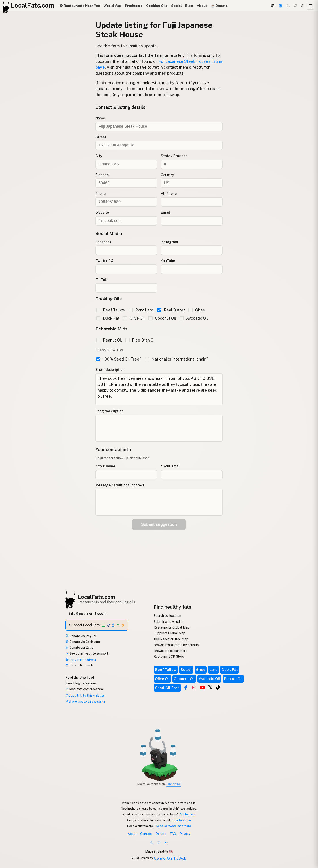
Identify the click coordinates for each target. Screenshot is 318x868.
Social (176, 6)
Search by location (167, 616)
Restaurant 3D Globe (169, 656)
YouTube (168, 261)
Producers (134, 6)
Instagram (169, 242)
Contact (146, 834)
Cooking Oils (157, 6)
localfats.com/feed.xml (85, 689)
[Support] (280, 6)
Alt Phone (169, 194)
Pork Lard (141, 310)
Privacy (185, 834)
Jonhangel (174, 784)
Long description (109, 411)
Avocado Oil (194, 318)
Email (165, 212)
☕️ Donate (219, 6)
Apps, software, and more (173, 826)
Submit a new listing (169, 622)
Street (101, 137)
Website (102, 212)
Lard (213, 670)
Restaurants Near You (80, 6)
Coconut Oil (162, 318)
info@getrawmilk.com (88, 614)
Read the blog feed (80, 677)
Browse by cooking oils (170, 651)
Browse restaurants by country (176, 645)
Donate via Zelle (79, 647)
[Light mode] (302, 6)
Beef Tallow (111, 310)
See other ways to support (87, 653)
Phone (100, 194)
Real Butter (171, 310)
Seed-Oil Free (167, 688)
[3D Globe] (273, 6)
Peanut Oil (109, 340)
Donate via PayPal (81, 636)
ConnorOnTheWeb (170, 858)
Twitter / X (104, 261)
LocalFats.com (97, 597)
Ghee (197, 310)
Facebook (103, 242)
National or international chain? (177, 359)
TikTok (101, 280)
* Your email (171, 466)
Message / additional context (120, 485)
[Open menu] (310, 6)
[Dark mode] (288, 6)
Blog (189, 6)
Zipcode (102, 175)
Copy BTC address (81, 660)
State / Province (174, 156)
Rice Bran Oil (140, 340)
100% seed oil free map (171, 639)
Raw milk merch (79, 665)
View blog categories (81, 683)
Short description (110, 370)
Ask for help (187, 814)
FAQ (173, 834)
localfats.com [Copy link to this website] (181, 820)
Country (167, 175)
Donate (161, 834)
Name (100, 118)
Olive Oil (134, 318)
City (99, 156)
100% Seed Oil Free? (119, 359)
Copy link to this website (85, 695)
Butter (186, 670)
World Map (113, 6)
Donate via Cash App (83, 642)
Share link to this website (85, 701)
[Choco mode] (295, 6)
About (202, 6)
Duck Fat (108, 318)
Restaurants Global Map (172, 627)
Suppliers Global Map (169, 633)
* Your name (105, 466)
